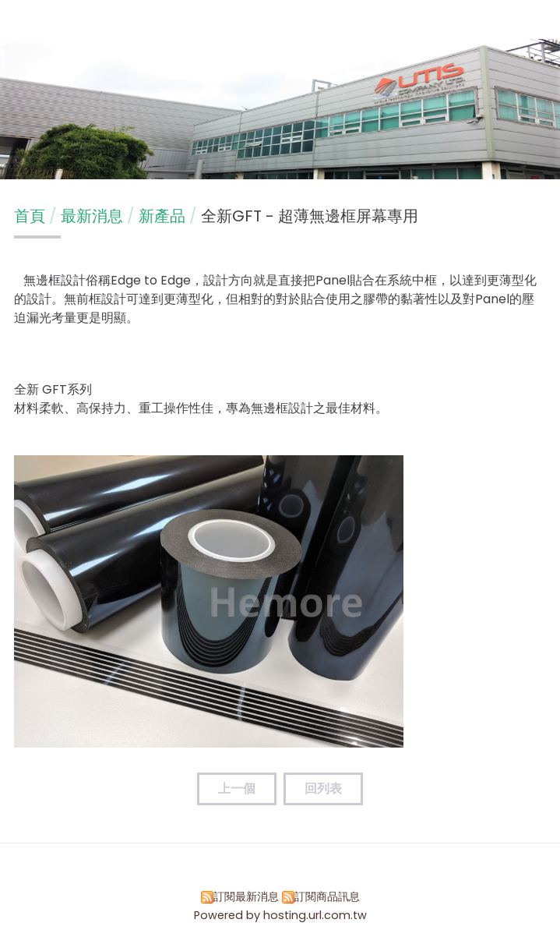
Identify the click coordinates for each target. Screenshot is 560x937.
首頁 (30, 216)
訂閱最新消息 (246, 896)
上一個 (237, 788)
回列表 (323, 788)
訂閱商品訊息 (327, 896)
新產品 (162, 216)
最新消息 (94, 216)
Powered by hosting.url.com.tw (280, 915)
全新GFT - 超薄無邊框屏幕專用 (310, 216)
